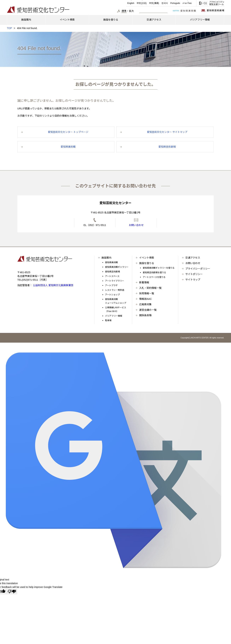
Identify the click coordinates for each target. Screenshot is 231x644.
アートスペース (112, 276)
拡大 (131, 11)
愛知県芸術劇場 (112, 272)
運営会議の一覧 (148, 310)
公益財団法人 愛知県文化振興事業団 (53, 285)
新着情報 (144, 282)
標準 (124, 11)
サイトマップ (193, 280)
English (131, 3)
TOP (9, 28)
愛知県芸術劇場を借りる (154, 273)
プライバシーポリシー (198, 269)
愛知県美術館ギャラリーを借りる (159, 268)
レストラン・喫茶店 (115, 290)
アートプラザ (111, 285)
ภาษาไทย (187, 3)
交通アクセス (193, 258)
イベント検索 (147, 258)
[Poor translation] (12, 592)
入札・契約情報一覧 (150, 288)
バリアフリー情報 (114, 316)
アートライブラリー (115, 281)
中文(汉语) (142, 3)
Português (175, 3)
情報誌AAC (145, 299)
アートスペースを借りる (154, 277)
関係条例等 (145, 315)
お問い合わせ (193, 263)
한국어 (165, 3)
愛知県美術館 (111, 262)
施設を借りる (147, 263)
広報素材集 (145, 304)
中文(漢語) (154, 3)
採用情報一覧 (147, 293)
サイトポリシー (194, 274)
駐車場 (108, 320)
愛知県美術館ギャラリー (117, 267)
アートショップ (112, 295)
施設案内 (106, 258)
